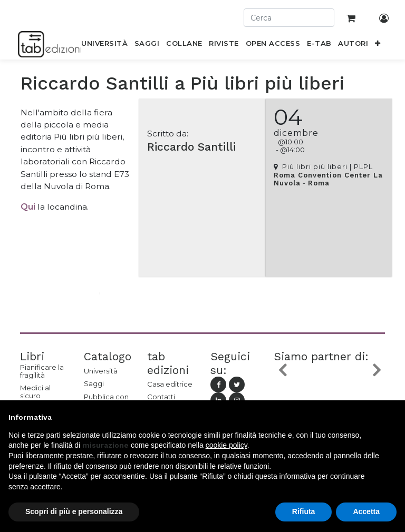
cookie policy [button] (226, 445)
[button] (378, 45)
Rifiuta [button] (304, 511)
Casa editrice (170, 384)
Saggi (94, 383)
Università (101, 371)
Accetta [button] (366, 511)
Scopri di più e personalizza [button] (74, 511)
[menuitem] (105, 45)
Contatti (161, 397)
